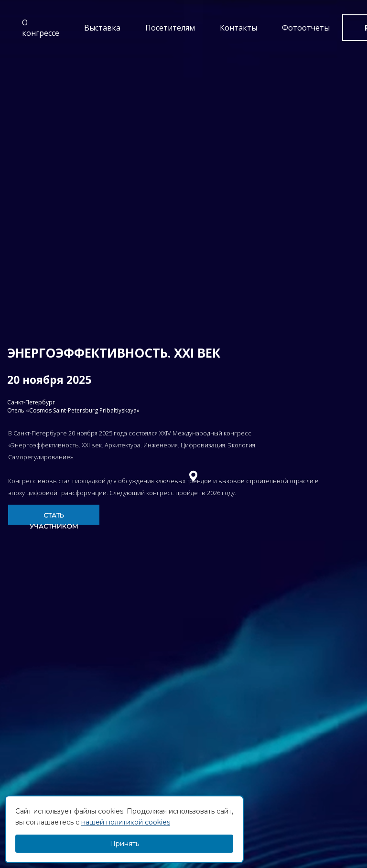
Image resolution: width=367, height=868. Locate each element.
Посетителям (170, 28)
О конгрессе (41, 28)
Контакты (238, 28)
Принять (124, 844)
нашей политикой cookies (126, 822)
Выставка (102, 28)
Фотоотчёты (306, 28)
